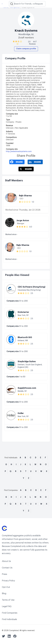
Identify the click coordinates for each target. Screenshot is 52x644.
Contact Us (7, 568)
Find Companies (10, 613)
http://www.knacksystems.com (19, 152)
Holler (21, 413)
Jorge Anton (23, 221)
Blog (4, 593)
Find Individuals (9, 619)
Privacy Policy (8, 581)
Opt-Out (6, 587)
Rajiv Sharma (25, 196)
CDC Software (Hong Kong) (32, 287)
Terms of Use (8, 600)
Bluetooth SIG (25, 337)
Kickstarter (23, 312)
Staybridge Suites (27, 362)
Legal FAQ (7, 606)
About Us (6, 561)
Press (4, 574)
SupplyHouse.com (27, 388)
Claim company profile (26, 49)
